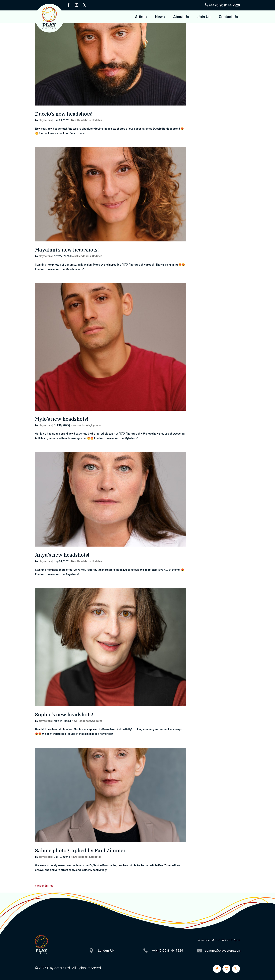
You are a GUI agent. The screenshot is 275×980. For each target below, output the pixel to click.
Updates (97, 120)
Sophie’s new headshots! (64, 714)
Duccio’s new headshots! (64, 114)
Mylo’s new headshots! (62, 419)
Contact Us (228, 17)
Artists (141, 17)
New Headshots (81, 120)
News (160, 17)
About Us (181, 17)
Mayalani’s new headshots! (67, 250)
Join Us (204, 17)
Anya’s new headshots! (62, 555)
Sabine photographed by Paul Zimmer (80, 850)
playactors (45, 120)
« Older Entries (44, 886)
